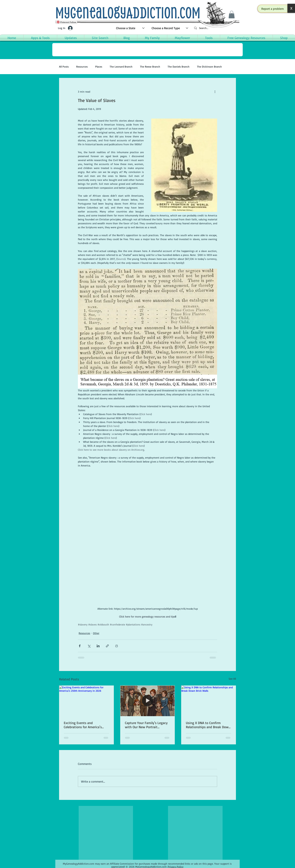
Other (96, 633)
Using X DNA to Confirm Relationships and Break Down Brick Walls (208, 725)
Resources (82, 67)
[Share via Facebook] (80, 646)
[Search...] (215, 28)
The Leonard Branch (121, 67)
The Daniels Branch (179, 67)
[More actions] (215, 92)
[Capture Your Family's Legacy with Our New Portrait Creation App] (148, 701)
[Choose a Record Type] (170, 28)
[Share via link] (107, 646)
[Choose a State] (130, 28)
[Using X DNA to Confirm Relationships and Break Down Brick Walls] (209, 701)
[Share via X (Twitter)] (89, 646)
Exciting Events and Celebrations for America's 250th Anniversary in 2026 (83, 725)
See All (232, 679)
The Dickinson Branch (209, 67)
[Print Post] (117, 646)
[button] (273, 9)
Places (99, 67)
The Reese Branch (150, 67)
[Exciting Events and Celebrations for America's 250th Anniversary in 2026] (86, 701)
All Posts (64, 67)
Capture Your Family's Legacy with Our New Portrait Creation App (146, 725)
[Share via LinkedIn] (98, 646)
